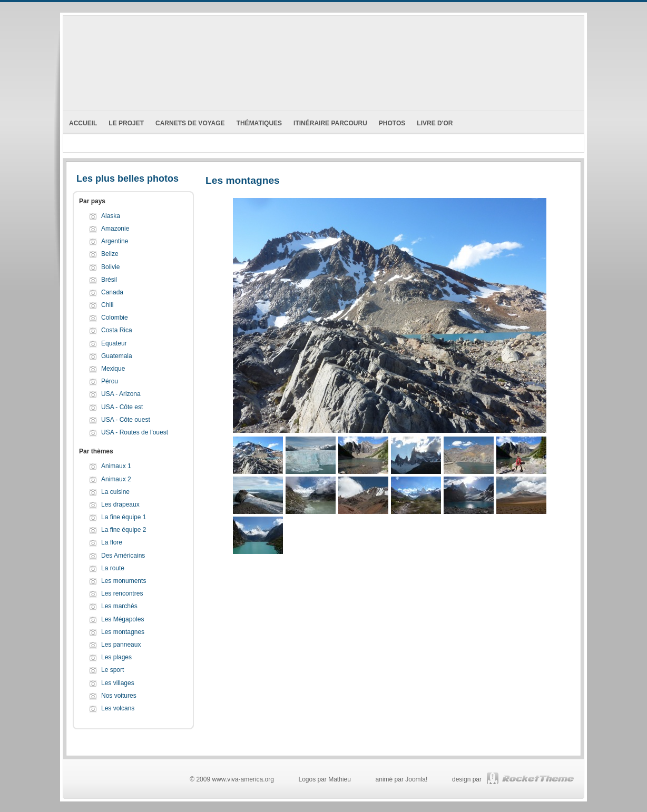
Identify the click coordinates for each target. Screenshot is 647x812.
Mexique (113, 369)
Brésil (109, 280)
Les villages (118, 683)
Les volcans (118, 708)
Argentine (115, 241)
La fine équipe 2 (124, 530)
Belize (110, 254)
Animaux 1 (116, 466)
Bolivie (110, 267)
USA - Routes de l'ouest (135, 432)
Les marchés (119, 606)
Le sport (112, 670)
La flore (112, 542)
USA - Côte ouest (126, 420)
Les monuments (124, 581)
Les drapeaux (120, 504)
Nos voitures (119, 696)
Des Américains (123, 556)
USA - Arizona (121, 394)
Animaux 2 (116, 479)
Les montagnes (123, 632)
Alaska (111, 216)
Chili (107, 305)
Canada (112, 292)
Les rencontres (122, 593)
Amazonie (115, 229)
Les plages (116, 657)
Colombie (115, 318)
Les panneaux (121, 645)
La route (113, 568)
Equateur (114, 343)
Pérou (110, 381)
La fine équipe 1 (124, 517)
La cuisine (115, 492)
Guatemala (117, 356)
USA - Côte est (122, 407)
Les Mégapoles (122, 619)
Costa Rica (117, 330)
